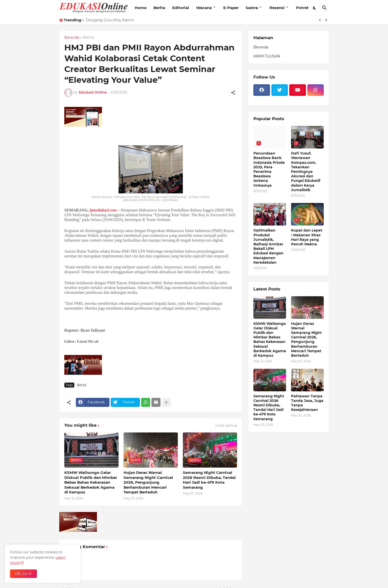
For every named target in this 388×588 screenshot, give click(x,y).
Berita (159, 8)
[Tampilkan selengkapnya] (166, 402)
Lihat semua (226, 425)
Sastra (252, 8)
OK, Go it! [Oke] (23, 574)
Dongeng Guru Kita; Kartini (110, 20)
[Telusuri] (324, 8)
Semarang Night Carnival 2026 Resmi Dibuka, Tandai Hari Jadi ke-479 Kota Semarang (209, 480)
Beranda (72, 38)
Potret (302, 8)
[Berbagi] (233, 93)
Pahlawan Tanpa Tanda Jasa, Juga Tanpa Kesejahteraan (307, 403)
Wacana (204, 8)
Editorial (181, 8)
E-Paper (231, 8)
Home (141, 8)
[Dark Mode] (315, 8)
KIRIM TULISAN (267, 56)
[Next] (326, 20)
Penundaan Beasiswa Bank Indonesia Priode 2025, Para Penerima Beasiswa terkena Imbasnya (269, 169)
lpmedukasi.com (103, 210)
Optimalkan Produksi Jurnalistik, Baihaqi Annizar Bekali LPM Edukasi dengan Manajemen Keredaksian (268, 246)
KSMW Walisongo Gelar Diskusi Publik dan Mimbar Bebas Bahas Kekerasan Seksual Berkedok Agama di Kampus (91, 482)
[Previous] (320, 20)
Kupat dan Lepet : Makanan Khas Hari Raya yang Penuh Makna (307, 237)
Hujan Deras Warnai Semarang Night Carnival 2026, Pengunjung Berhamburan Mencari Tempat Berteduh (148, 482)
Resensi (277, 8)
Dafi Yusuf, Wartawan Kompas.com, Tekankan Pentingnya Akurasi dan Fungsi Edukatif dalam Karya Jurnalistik (306, 172)
